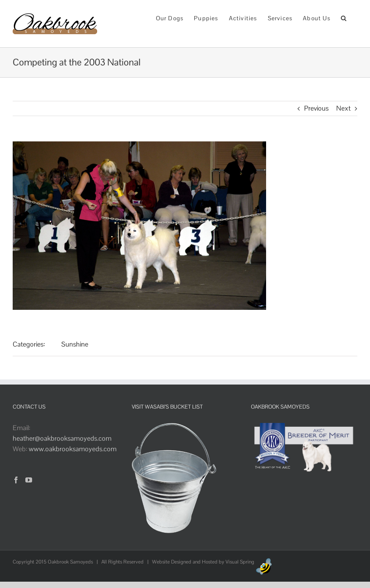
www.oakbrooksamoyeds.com (73, 449)
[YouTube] (29, 480)
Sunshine (75, 344)
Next (343, 108)
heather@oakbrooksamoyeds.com (62, 438)
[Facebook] (16, 480)
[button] (344, 18)
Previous (316, 108)
